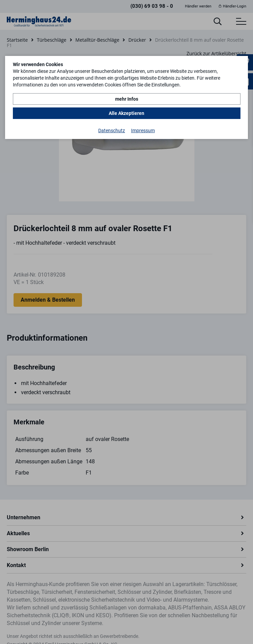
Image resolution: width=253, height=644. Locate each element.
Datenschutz (112, 130)
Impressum (143, 130)
